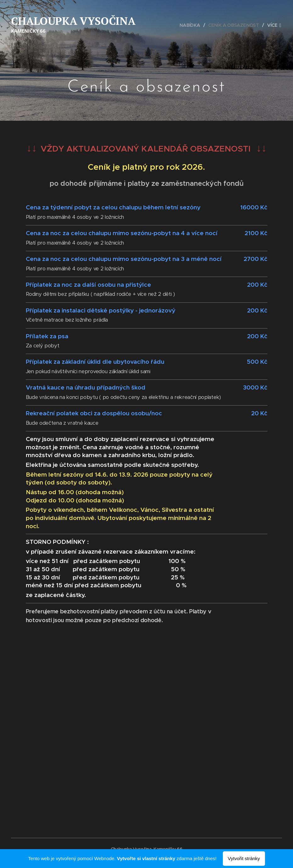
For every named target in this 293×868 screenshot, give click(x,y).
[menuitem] (193, 25)
